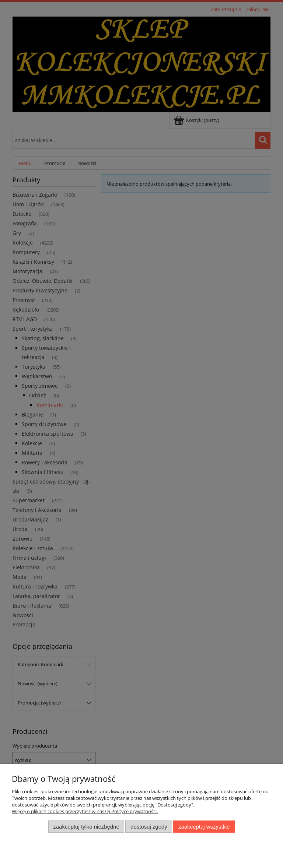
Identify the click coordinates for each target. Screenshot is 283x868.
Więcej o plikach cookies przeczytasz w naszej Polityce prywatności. (85, 811)
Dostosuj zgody (149, 827)
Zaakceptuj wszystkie (204, 827)
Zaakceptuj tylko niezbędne (86, 827)
